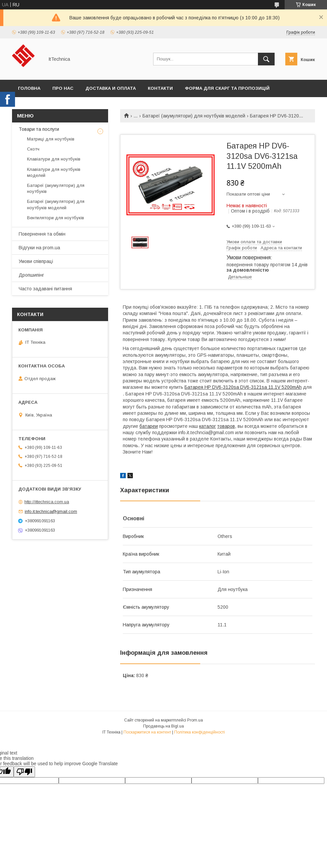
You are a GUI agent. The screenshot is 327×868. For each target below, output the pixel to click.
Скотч (33, 149)
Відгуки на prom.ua (39, 248)
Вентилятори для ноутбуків (56, 218)
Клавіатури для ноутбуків (54, 159)
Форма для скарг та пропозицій (227, 88)
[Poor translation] (24, 772)
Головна (29, 88)
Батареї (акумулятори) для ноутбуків (56, 188)
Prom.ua (195, 720)
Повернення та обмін (42, 234)
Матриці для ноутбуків (51, 139)
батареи (149, 426)
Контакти (160, 88)
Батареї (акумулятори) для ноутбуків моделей (194, 116)
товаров (226, 426)
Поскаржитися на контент (147, 732)
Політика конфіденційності (200, 732)
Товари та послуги (39, 129)
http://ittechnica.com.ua (47, 502)
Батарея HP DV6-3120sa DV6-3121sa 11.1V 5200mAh (243, 387)
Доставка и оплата (111, 88)
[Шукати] (266, 59)
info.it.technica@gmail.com (51, 511)
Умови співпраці (36, 261)
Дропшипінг (31, 275)
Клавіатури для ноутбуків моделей (54, 172)
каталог (208, 426)
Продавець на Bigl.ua (163, 726)
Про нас (63, 88)
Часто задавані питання (45, 289)
